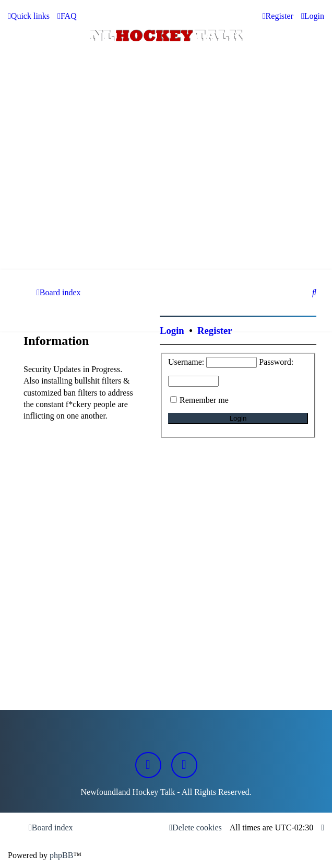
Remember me (204, 400)
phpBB (61, 855)
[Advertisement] (166, 191)
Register (215, 331)
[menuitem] (67, 16)
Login (172, 331)
